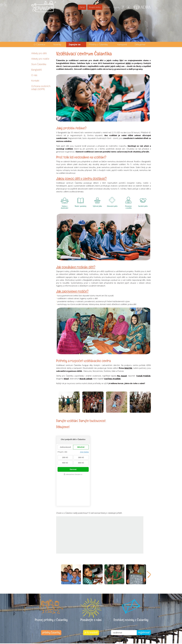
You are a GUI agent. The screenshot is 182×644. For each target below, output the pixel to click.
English (116, 7)
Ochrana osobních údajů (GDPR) (41, 88)
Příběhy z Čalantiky (98, 44)
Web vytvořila (137, 631)
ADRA (128, 63)
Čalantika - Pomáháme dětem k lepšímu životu (44, 8)
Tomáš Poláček (143, 376)
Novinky (57, 44)
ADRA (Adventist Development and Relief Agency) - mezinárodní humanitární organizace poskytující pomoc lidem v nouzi (141, 8)
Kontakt (107, 7)
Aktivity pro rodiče (40, 59)
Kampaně (122, 44)
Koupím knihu (95, 7)
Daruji (82, 7)
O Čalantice (39, 44)
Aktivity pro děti (39, 53)
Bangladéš (36, 70)
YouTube (128, 7)
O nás (34, 75)
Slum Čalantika (39, 64)
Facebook (123, 7)
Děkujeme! (140, 44)
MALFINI (128, 368)
